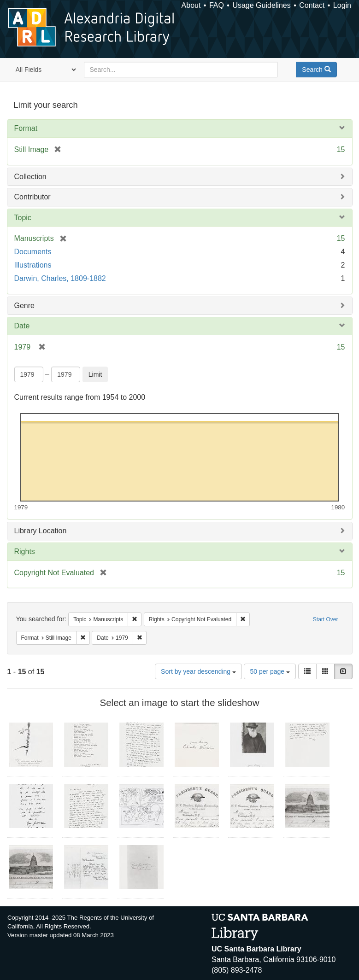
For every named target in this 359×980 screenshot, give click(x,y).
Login (342, 5)
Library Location (41, 531)
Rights (25, 551)
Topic (23, 218)
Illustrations (33, 265)
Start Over (326, 619)
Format (26, 128)
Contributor (32, 197)
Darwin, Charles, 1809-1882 (60, 278)
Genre (24, 306)
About (191, 5)
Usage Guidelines (261, 5)
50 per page (270, 671)
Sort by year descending (198, 671)
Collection (30, 177)
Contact (312, 5)
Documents (33, 252)
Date (22, 326)
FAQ (217, 5)
